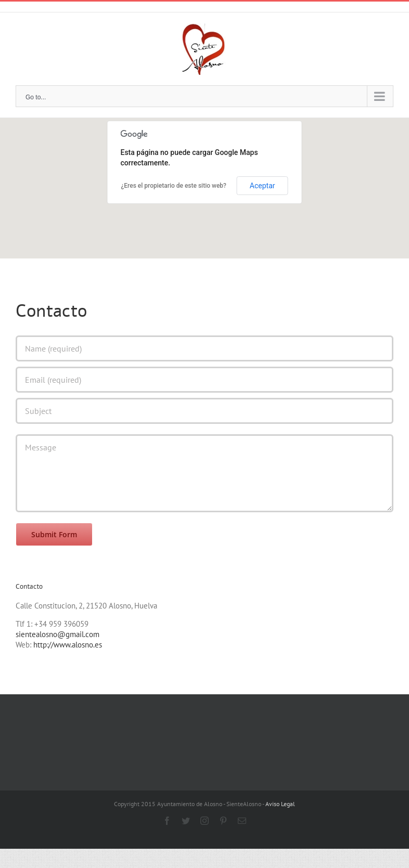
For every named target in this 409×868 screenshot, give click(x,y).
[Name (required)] (204, 348)
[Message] (204, 473)
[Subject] (204, 411)
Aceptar (263, 186)
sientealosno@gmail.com (57, 634)
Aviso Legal (280, 804)
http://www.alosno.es (68, 645)
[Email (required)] (204, 380)
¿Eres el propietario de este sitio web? (174, 186)
